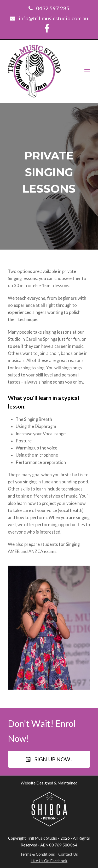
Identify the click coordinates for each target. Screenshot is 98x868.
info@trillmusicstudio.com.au (53, 18)
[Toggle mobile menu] (87, 71)
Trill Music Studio (42, 838)
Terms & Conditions (38, 854)
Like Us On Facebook (49, 861)
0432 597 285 (53, 8)
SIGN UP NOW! (49, 759)
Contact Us (68, 854)
